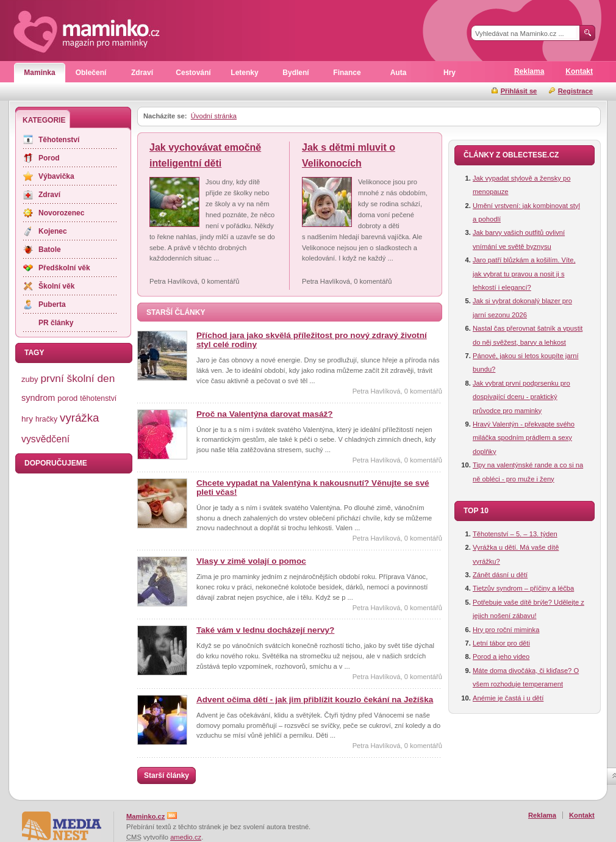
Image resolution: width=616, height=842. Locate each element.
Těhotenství (59, 140)
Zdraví (142, 73)
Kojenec (53, 231)
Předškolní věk (64, 268)
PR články (56, 323)
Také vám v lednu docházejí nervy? (265, 630)
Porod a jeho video (501, 657)
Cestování (193, 73)
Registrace (575, 91)
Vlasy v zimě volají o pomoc (251, 561)
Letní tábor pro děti (501, 643)
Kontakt (579, 71)
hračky (46, 419)
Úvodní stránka (214, 116)
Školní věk (56, 286)
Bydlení (295, 73)
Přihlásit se (519, 91)
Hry (449, 73)
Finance (347, 73)
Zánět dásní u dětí (500, 575)
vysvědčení (45, 439)
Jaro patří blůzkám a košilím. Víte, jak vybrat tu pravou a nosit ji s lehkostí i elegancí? (524, 274)
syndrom (38, 398)
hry (27, 419)
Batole (50, 250)
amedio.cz (186, 837)
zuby (30, 379)
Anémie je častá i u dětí (508, 698)
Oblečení (91, 73)
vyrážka (79, 418)
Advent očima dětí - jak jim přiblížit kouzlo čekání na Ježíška (315, 700)
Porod (49, 158)
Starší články (167, 775)
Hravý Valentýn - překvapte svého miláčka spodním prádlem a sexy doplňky (524, 438)
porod (67, 398)
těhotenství (98, 398)
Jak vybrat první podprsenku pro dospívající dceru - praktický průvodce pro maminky (521, 397)
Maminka (39, 73)
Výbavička (56, 176)
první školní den (77, 378)
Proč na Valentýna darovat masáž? (265, 414)
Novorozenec (61, 213)
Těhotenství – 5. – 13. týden (515, 534)
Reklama (529, 71)
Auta (399, 73)
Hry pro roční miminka (506, 630)
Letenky (244, 73)
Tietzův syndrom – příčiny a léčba (523, 588)
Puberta (52, 304)
